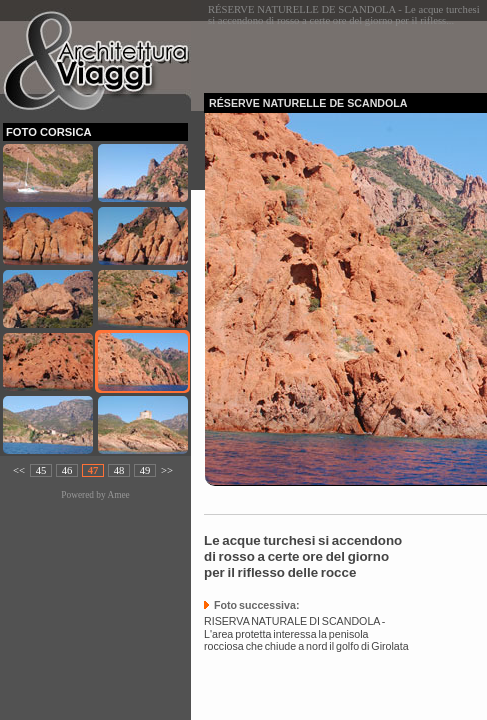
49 (145, 470)
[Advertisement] (345, 51)
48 (119, 470)
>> (167, 470)
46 (67, 470)
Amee (118, 495)
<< (19, 470)
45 (41, 470)
